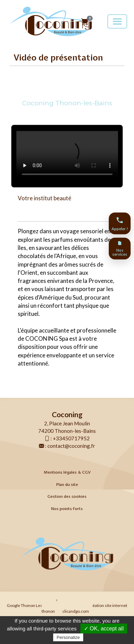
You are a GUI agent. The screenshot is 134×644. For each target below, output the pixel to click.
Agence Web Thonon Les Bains (57, 600)
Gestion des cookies (67, 496)
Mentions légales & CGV (67, 472)
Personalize (68, 637)
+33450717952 (71, 438)
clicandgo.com (76, 611)
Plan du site (67, 485)
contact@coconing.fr (71, 446)
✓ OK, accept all (104, 629)
